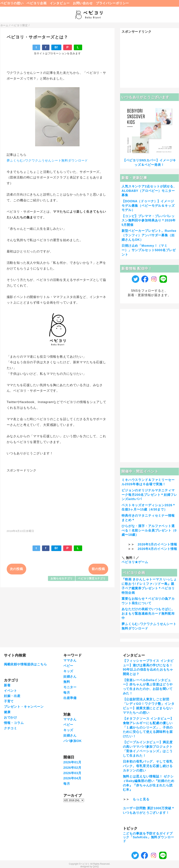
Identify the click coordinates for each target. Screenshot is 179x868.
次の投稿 (16, 569)
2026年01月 (72, 762)
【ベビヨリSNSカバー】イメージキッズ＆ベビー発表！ (149, 163)
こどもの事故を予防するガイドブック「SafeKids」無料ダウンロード (149, 837)
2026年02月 (72, 768)
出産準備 (70, 698)
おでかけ (11, 718)
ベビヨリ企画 (37, 3)
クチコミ (11, 728)
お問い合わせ (83, 3)
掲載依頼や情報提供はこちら (25, 664)
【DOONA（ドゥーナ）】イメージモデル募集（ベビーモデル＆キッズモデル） (148, 206)
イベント (11, 691)
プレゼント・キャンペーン (24, 707)
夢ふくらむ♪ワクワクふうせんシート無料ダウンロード (47, 161)
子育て (9, 701)
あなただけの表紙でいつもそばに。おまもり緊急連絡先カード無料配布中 (148, 614)
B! (56, 47)
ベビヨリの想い (12, 3)
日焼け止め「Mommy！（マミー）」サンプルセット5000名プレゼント (149, 250)
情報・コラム (14, 723)
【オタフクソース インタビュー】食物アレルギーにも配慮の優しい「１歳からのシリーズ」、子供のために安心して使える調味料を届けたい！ (148, 727)
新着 (7, 685)
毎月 (67, 693)
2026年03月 (72, 773)
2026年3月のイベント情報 (157, 544)
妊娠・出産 (12, 696)
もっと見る (141, 799)
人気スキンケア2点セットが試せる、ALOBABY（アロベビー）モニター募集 (149, 191)
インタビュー (60, 3)
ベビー (68, 666)
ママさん (70, 660)
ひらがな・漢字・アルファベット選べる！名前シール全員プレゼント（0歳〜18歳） (149, 530)
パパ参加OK (73, 741)
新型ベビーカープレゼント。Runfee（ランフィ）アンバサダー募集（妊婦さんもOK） (149, 235)
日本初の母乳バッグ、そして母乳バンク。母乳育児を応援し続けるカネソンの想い (148, 766)
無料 (67, 682)
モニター (70, 687)
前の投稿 (98, 569)
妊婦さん (70, 677)
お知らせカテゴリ (62, 578)
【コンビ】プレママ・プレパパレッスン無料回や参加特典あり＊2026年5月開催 (149, 221)
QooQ (96, 867)
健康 (7, 712)
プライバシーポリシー (113, 3)
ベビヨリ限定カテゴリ (92, 578)
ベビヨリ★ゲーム (135, 562)
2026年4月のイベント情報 (157, 549)
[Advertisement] (57, 499)
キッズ (68, 671)
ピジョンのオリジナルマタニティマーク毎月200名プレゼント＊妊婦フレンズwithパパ (149, 495)
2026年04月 (72, 778)
